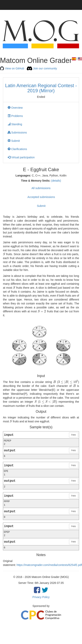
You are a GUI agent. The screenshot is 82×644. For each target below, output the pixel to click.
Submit (14, 141)
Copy (74, 435)
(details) (56, 181)
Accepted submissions (41, 197)
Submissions (17, 133)
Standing (15, 124)
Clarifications (17, 149)
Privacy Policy (41, 597)
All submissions (41, 188)
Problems (15, 116)
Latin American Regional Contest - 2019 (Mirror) (41, 88)
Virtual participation (21, 157)
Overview (15, 108)
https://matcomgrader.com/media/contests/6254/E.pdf (49, 565)
